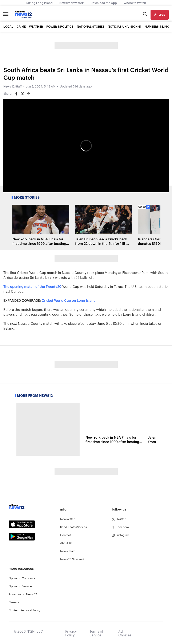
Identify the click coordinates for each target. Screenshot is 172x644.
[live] (160, 15)
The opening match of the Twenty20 (32, 287)
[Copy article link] (28, 94)
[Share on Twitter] (22, 94)
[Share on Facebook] (16, 94)
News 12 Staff (13, 87)
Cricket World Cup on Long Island (69, 301)
